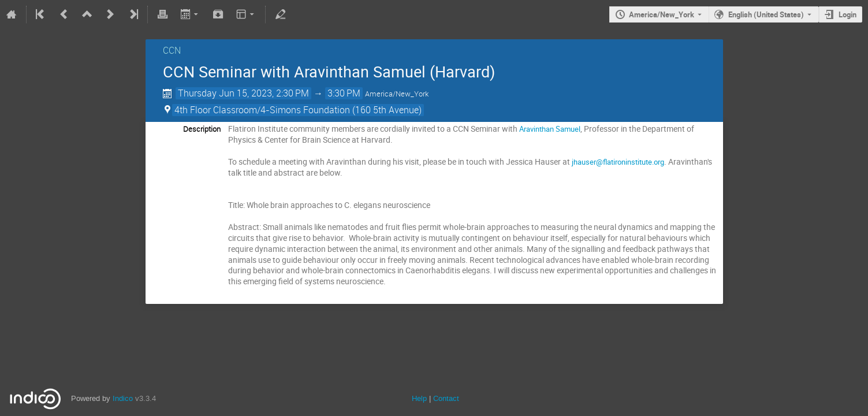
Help (419, 398)
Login (847, 14)
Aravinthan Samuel (550, 129)
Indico (123, 398)
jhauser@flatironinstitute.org (618, 162)
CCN (172, 50)
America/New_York (662, 14)
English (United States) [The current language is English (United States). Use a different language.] (766, 14)
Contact (446, 398)
